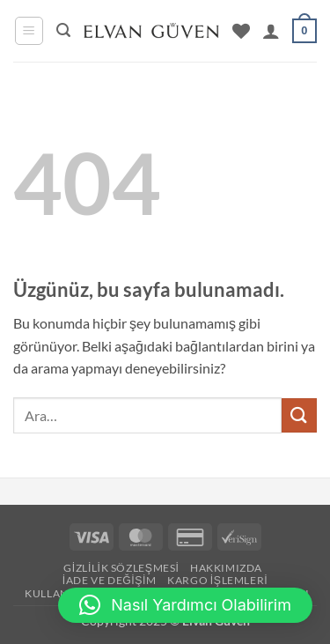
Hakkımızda (226, 568)
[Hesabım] (271, 31)
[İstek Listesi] (241, 31)
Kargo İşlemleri (217, 580)
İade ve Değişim (110, 580)
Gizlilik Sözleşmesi (121, 568)
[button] (29, 31)
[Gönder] (299, 415)
